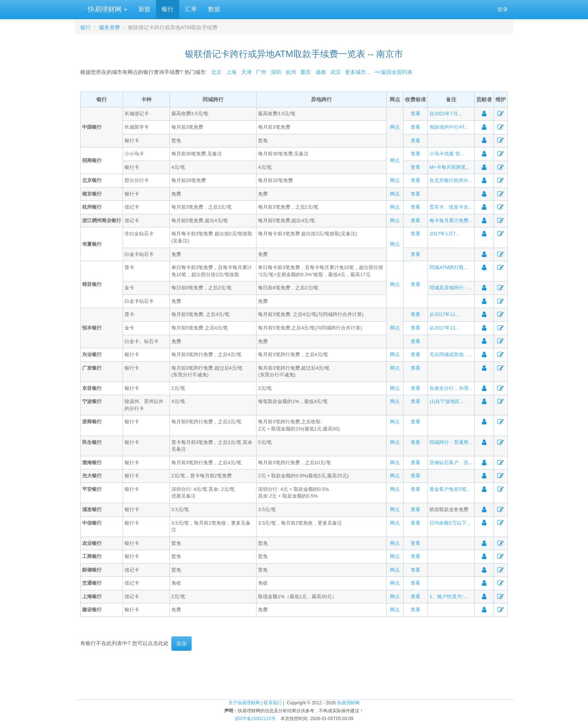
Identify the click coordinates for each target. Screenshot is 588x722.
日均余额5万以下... (450, 523)
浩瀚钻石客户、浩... (451, 463)
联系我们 (273, 703)
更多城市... (356, 72)
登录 (502, 9)
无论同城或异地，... (451, 354)
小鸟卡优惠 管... (447, 154)
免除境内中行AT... (449, 127)
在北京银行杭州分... (451, 180)
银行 (168, 9)
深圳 (276, 72)
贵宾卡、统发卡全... (451, 207)
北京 (216, 72)
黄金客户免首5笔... (450, 489)
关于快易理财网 (244, 703)
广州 (261, 72)
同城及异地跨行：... (451, 288)
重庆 (306, 72)
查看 (415, 114)
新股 (144, 9)
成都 (321, 72)
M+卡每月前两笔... (449, 167)
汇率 (191, 9)
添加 (181, 644)
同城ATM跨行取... (448, 267)
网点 (395, 127)
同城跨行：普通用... (451, 442)
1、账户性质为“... (448, 596)
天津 (246, 72)
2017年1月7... (444, 234)
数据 (214, 9)
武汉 (336, 72)
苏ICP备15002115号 (255, 719)
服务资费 (109, 27)
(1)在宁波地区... (447, 401)
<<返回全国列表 (394, 72)
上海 (231, 72)
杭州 (291, 72)
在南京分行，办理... (451, 388)
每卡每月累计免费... (451, 220)
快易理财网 (106, 9)
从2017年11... (444, 314)
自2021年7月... (445, 114)
